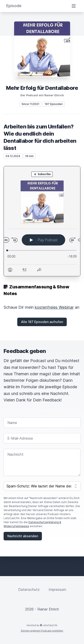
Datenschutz (29, 589)
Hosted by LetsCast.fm (42, 625)
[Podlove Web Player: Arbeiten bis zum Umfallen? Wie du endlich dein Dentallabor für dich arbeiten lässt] (42, 221)
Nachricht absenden (23, 536)
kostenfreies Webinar (54, 307)
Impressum (57, 589)
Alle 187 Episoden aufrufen (42, 322)
